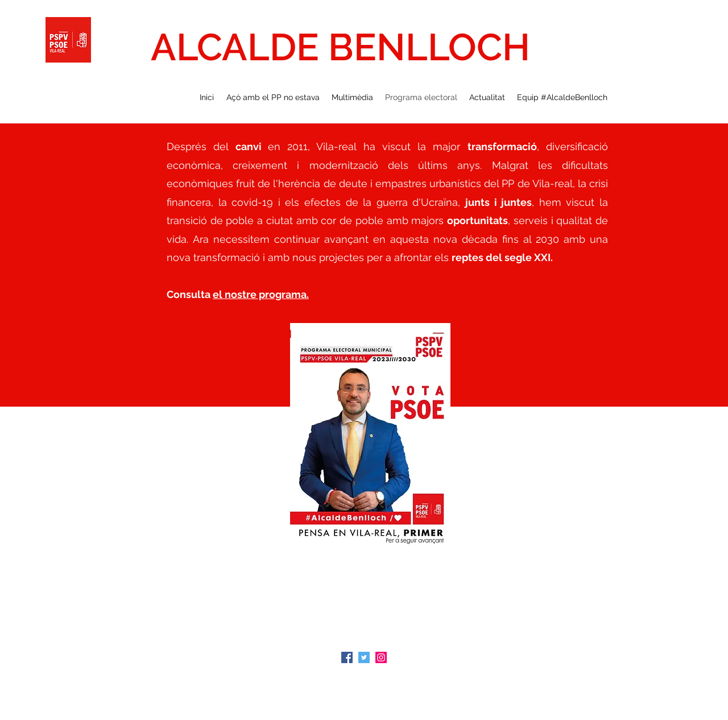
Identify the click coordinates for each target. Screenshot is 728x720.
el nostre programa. (261, 294)
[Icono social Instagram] (381, 657)
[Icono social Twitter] (364, 657)
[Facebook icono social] (347, 657)
